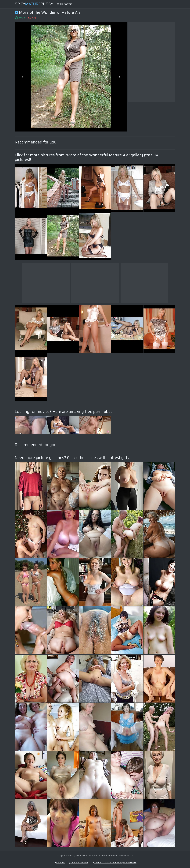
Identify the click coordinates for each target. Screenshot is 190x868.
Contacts (59, 863)
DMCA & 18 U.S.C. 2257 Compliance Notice (114, 863)
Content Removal (79, 863)
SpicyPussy (34, 4)
